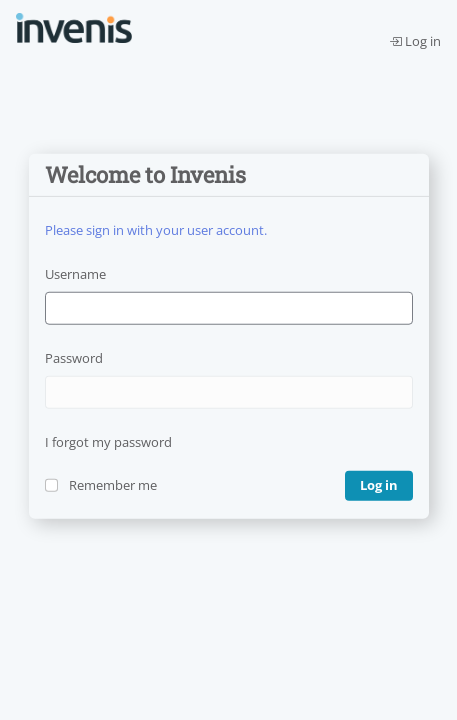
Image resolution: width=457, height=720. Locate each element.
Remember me (113, 485)
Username (75, 274)
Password (74, 358)
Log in (415, 41)
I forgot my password (108, 442)
